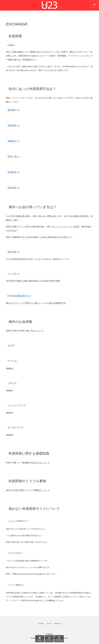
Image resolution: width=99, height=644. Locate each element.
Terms (49, 623)
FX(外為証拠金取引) (18, 296)
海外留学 (12, 125)
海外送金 (12, 252)
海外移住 (12, 188)
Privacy (41, 623)
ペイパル (12, 274)
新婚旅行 (12, 141)
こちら (38, 331)
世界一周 (12, 157)
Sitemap (57, 623)
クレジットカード (62, 227)
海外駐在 (12, 172)
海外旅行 (12, 110)
